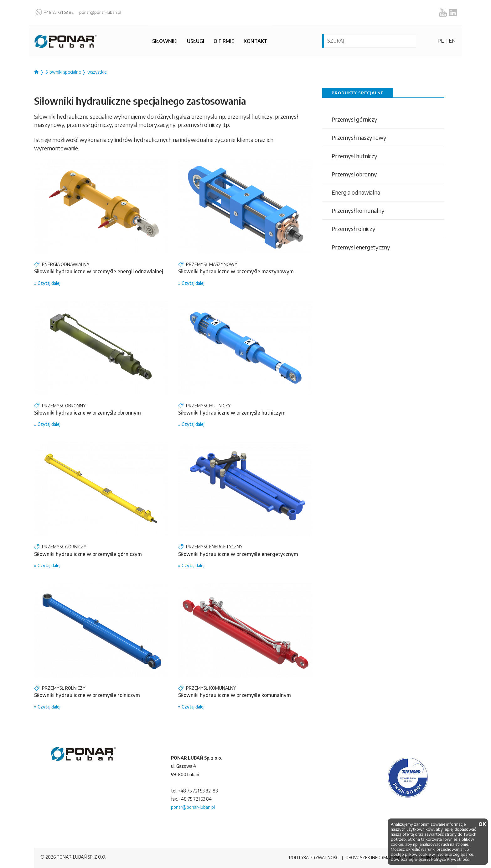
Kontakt (255, 41)
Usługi (196, 41)
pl (441, 41)
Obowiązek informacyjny (372, 858)
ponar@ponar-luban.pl (100, 12)
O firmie (224, 41)
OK (482, 824)
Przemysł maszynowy (359, 137)
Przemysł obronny (354, 174)
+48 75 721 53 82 (59, 12)
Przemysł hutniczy (354, 156)
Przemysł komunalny (358, 210)
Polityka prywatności (312, 858)
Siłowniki (165, 41)
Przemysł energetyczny (361, 247)
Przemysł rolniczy (354, 229)
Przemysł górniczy (354, 119)
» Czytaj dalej (47, 283)
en (452, 41)
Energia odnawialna (356, 192)
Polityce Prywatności (450, 859)
